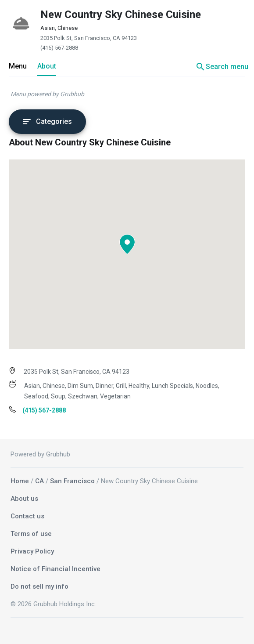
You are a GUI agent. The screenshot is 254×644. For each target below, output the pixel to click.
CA (39, 481)
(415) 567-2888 (59, 48)
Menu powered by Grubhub (47, 94)
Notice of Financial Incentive (55, 569)
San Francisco (72, 481)
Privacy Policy (32, 551)
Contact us (27, 516)
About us (24, 499)
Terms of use (31, 534)
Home (20, 481)
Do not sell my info (39, 586)
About (47, 66)
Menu (18, 66)
